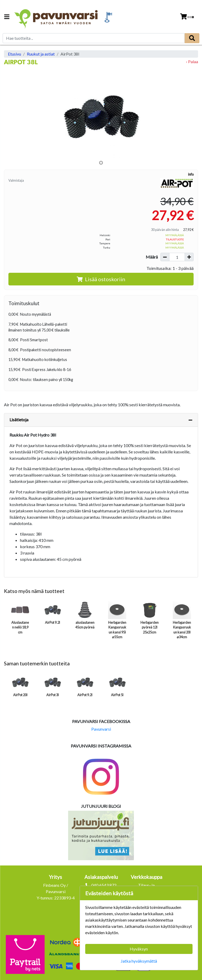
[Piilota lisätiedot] (190, 420)
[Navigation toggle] (7, 17)
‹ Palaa (192, 61)
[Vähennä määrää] (165, 257)
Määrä (152, 257)
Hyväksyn (139, 949)
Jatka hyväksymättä (139, 961)
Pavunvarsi (101, 729)
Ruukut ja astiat (41, 54)
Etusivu (14, 54)
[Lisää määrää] (189, 257)
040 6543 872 (104, 885)
